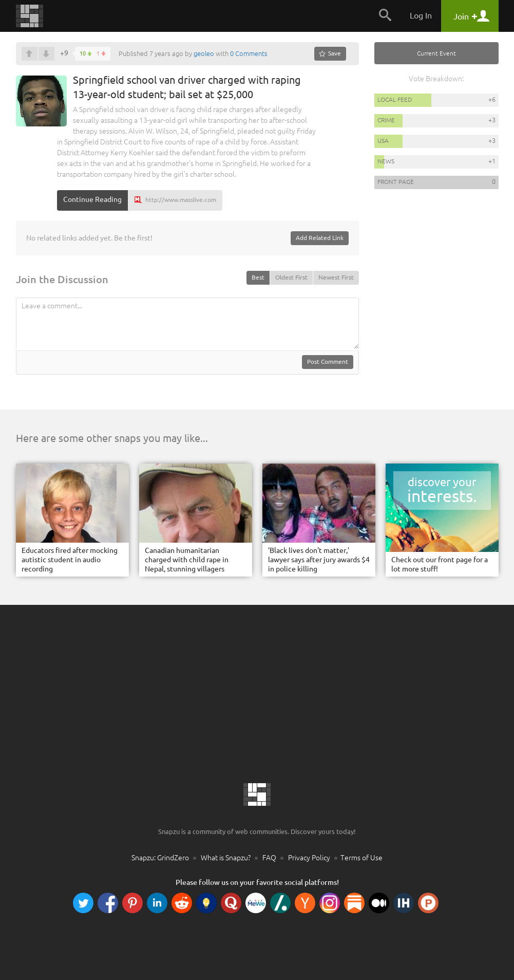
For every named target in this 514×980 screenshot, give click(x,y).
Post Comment (328, 362)
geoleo (204, 53)
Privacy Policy (309, 858)
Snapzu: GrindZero (160, 858)
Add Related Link (320, 238)
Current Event (436, 53)
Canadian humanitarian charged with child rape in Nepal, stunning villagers (187, 560)
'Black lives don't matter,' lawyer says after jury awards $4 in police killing (319, 560)
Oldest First (291, 277)
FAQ (269, 858)
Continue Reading (92, 199)
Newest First (336, 277)
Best (258, 277)
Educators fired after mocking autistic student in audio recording (70, 560)
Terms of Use (361, 858)
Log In (421, 15)
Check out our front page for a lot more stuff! (440, 564)
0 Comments (249, 53)
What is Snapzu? (226, 858)
